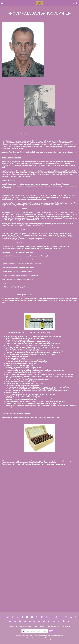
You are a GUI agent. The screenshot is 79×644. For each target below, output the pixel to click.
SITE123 (41, 640)
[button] (2, 3)
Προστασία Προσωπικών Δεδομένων (42, 638)
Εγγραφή (53, 631)
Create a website (48, 640)
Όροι (28, 638)
